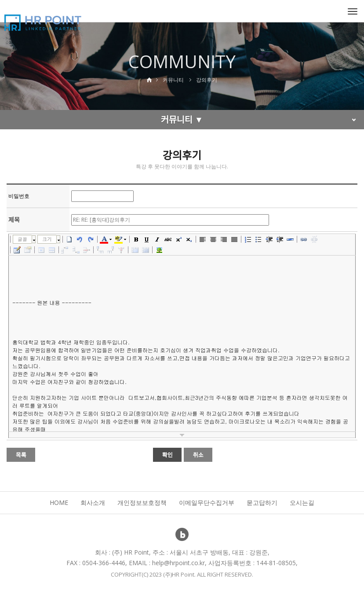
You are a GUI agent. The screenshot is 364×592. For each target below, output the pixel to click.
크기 (47, 239)
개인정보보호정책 (142, 502)
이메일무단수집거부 (207, 502)
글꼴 (22, 239)
